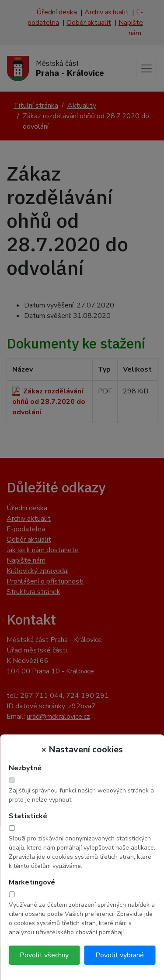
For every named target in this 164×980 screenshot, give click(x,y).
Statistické (28, 816)
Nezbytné (25, 768)
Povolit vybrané (120, 955)
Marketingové (32, 882)
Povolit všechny (44, 955)
